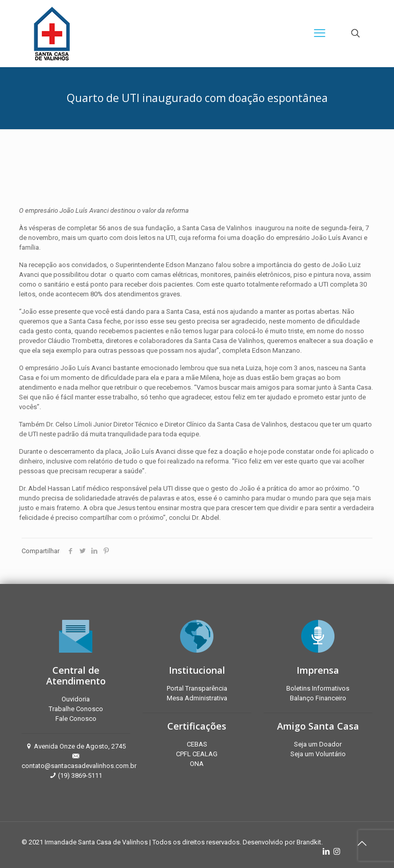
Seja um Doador (318, 744)
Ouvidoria (76, 699)
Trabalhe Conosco (76, 709)
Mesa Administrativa (197, 698)
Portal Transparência (197, 688)
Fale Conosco (76, 719)
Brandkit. (310, 842)
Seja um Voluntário (318, 754)
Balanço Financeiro (318, 698)
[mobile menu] (320, 33)
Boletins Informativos (318, 688)
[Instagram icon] (337, 852)
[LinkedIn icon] (326, 852)
